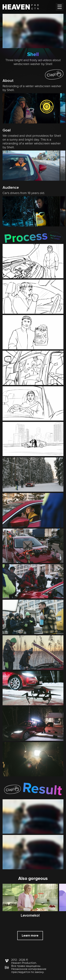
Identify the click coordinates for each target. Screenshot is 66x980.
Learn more (30, 936)
